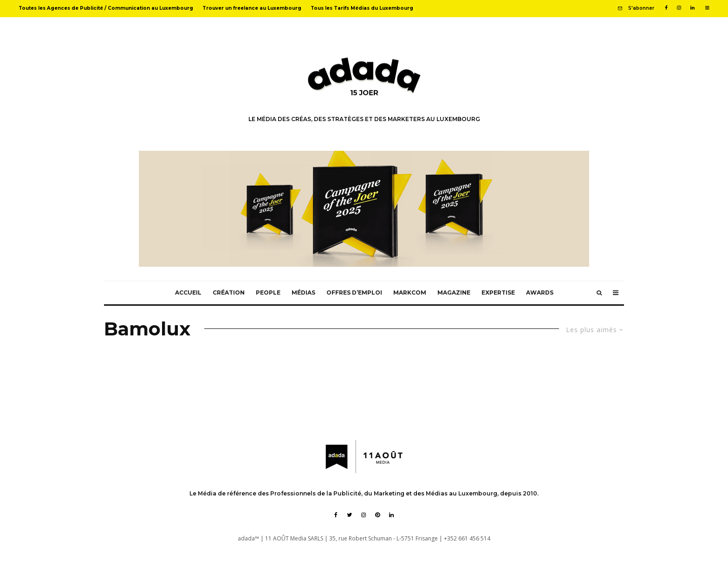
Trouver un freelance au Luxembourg (252, 8)
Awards (540, 292)
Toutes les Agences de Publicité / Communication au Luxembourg (106, 8)
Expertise (498, 292)
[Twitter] (349, 515)
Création (229, 292)
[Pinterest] (377, 515)
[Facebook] (666, 8)
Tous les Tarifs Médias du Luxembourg (362, 8)
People (268, 292)
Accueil (188, 292)
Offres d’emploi (354, 292)
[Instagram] (679, 8)
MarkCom (410, 292)
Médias (303, 292)
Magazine (454, 292)
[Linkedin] (692, 8)
